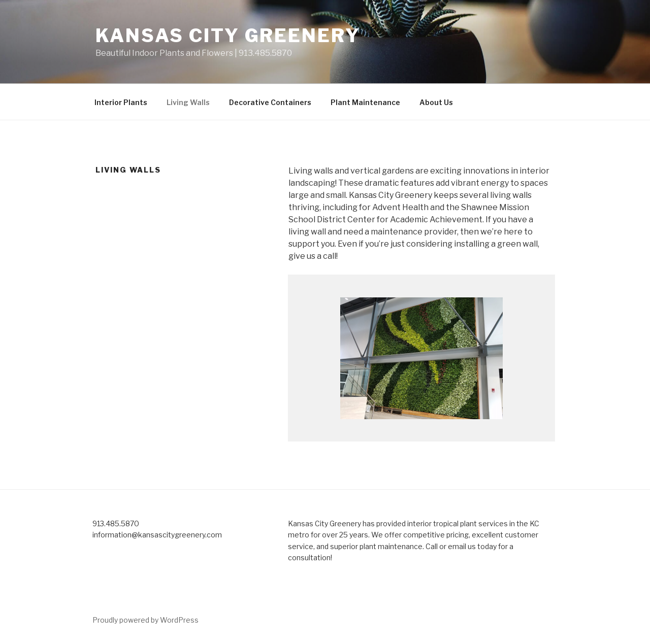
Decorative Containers (270, 102)
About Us (436, 102)
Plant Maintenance (365, 102)
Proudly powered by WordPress (145, 620)
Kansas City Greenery (228, 36)
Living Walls (188, 102)
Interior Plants (121, 102)
